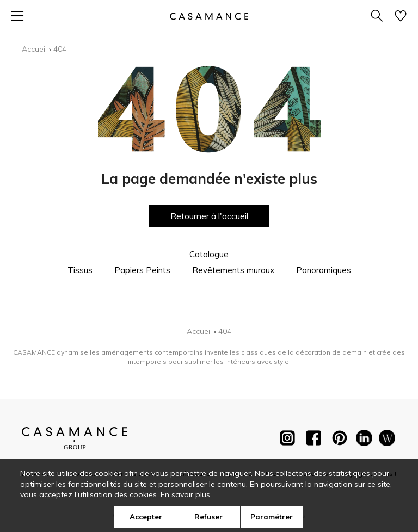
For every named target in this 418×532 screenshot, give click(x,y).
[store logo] (209, 16)
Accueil (34, 49)
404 (60, 49)
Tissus (80, 270)
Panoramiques (324, 270)
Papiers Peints (142, 270)
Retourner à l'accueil (209, 216)
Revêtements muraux (233, 270)
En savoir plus (185, 494)
